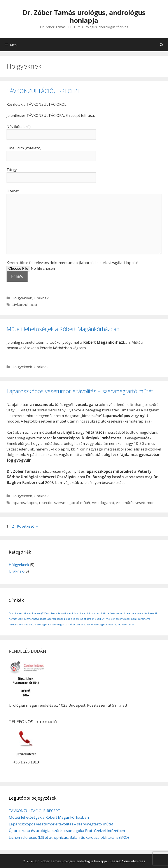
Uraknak (41, 298)
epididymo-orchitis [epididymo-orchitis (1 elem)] (95, 613)
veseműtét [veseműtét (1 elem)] (115, 625)
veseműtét (125, 503)
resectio (46, 503)
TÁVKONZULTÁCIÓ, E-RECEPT (44, 91)
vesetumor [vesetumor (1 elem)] (128, 625)
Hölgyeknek (22, 298)
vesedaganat (103, 503)
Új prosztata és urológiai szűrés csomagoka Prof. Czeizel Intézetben (67, 831)
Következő (28, 526)
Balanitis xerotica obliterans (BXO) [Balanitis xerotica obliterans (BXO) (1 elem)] (28, 613)
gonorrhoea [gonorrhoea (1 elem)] (123, 613)
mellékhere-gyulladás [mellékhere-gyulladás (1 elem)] (118, 619)
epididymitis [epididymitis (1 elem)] (76, 613)
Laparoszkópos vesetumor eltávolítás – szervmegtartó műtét (80, 391)
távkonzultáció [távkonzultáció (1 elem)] (84, 625)
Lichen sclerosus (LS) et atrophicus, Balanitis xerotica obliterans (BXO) (69, 837)
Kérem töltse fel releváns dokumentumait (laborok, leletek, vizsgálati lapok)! (72, 270)
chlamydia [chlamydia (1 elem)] (54, 613)
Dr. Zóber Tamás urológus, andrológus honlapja (84, 16)
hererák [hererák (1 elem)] (153, 613)
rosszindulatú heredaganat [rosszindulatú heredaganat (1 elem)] (34, 625)
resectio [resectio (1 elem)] (13, 625)
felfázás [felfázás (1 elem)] (111, 613)
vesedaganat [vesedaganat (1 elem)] (101, 625)
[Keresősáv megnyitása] (162, 45)
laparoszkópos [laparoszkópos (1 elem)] (55, 619)
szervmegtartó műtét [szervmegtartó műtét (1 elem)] (63, 625)
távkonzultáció (24, 305)
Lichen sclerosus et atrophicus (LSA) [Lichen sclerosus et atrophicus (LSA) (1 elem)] (85, 619)
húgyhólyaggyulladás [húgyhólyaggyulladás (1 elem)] (35, 619)
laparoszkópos (24, 503)
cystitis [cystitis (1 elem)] (65, 613)
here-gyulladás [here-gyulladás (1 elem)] (139, 613)
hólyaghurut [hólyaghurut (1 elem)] (16, 619)
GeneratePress (134, 861)
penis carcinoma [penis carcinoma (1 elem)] (141, 619)
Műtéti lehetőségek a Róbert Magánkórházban (63, 329)
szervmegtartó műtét (72, 503)
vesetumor (145, 503)
